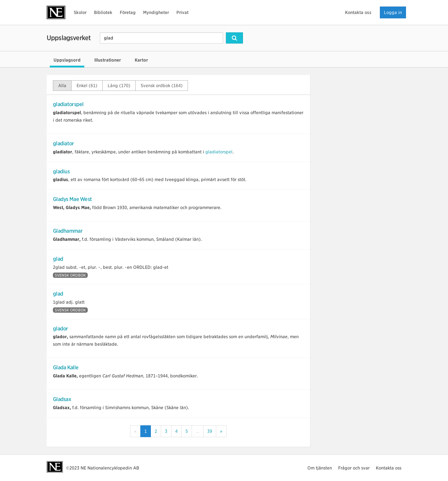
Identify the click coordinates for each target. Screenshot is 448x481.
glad (58, 259)
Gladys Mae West (72, 199)
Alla (62, 86)
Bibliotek (103, 12)
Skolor (80, 12)
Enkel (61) (87, 86)
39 (210, 431)
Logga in (393, 12)
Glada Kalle (66, 367)
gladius (61, 171)
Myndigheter (156, 12)
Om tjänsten (320, 468)
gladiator (63, 143)
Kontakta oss (358, 12)
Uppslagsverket (69, 38)
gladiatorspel (68, 104)
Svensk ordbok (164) (162, 86)
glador (61, 329)
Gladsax (62, 399)
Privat (182, 12)
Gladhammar (68, 231)
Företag (128, 12)
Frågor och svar (354, 468)
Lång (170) (119, 86)
